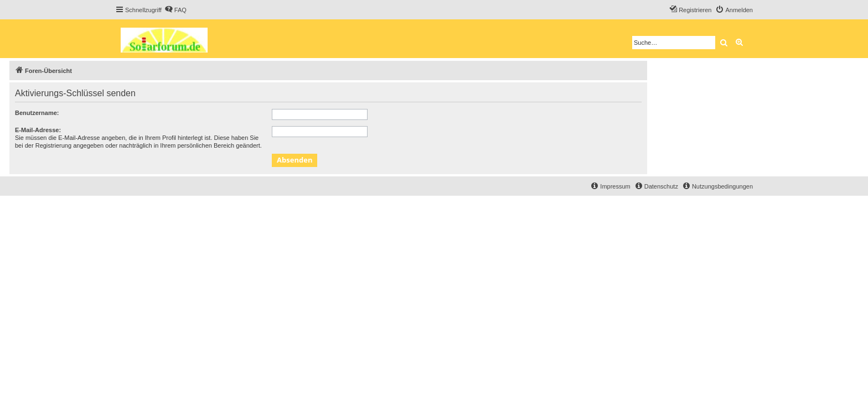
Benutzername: (37, 113)
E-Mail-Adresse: (38, 130)
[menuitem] (175, 10)
